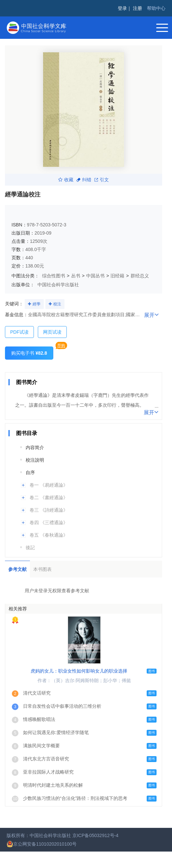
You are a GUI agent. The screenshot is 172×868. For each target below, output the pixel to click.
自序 (30, 472)
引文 (102, 180)
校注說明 (35, 460)
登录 (122, 8)
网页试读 (52, 332)
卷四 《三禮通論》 (49, 523)
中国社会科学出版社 (58, 285)
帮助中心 (156, 8)
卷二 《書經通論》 (49, 498)
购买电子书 (29, 353)
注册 (137, 8)
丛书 (76, 276)
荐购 (61, 345)
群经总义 (140, 276)
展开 (151, 315)
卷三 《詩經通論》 (49, 510)
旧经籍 (117, 276)
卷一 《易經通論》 (49, 485)
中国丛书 (95, 276)
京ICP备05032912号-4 (95, 835)
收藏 (66, 180)
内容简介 (35, 447)
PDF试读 (19, 332)
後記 (30, 548)
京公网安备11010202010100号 (42, 844)
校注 (57, 304)
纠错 (84, 180)
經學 (37, 304)
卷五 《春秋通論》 (49, 535)
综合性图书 (54, 276)
